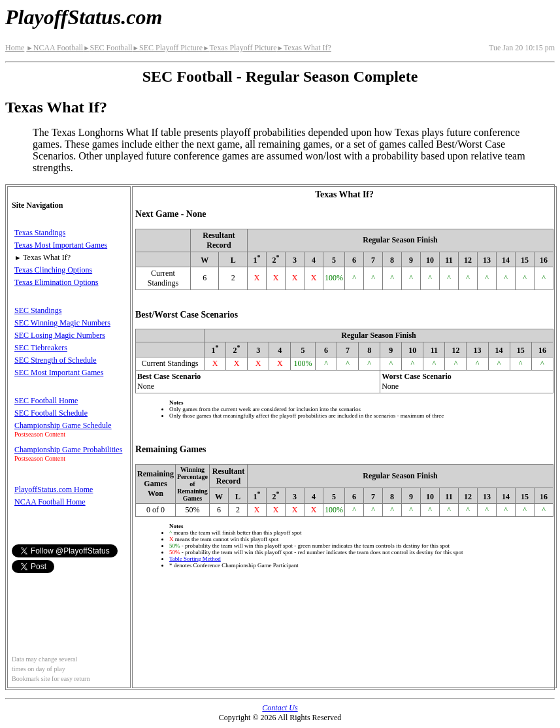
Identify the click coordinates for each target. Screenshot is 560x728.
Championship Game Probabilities (68, 450)
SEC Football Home (46, 401)
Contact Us (280, 708)
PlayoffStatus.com (84, 17)
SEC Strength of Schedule (56, 360)
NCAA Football (55, 48)
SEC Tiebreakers (41, 348)
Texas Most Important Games (61, 245)
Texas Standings (40, 233)
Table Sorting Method (195, 559)
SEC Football (107, 48)
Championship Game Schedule (63, 425)
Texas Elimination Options (56, 282)
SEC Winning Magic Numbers (62, 323)
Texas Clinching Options (53, 270)
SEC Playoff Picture (168, 48)
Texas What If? (304, 48)
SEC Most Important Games (59, 372)
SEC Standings (38, 310)
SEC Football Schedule (51, 413)
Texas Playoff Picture (239, 48)
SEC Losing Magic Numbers (60, 335)
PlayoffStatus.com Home (54, 489)
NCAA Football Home (50, 502)
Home (15, 48)
